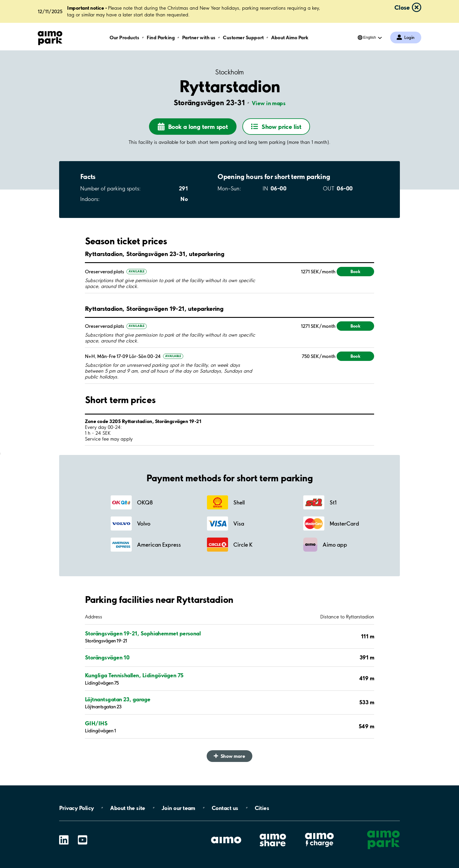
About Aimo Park (290, 37)
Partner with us (199, 37)
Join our (178, 808)
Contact (225, 808)
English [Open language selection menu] (370, 37)
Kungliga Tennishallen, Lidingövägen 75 (134, 675)
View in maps (269, 103)
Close (402, 7)
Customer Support (243, 37)
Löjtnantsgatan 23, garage (118, 699)
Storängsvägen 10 (107, 657)
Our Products (124, 37)
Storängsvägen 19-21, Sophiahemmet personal (143, 633)
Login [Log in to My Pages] (409, 37)
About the (127, 808)
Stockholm (229, 72)
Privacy (76, 808)
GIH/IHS (96, 723)
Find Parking (161, 37)
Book (355, 271)
